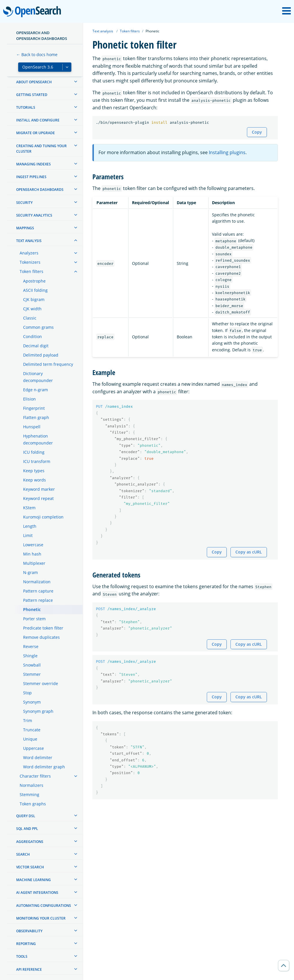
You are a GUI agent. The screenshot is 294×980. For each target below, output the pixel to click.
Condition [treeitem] (32, 336)
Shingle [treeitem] (30, 656)
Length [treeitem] (30, 526)
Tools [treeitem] (22, 956)
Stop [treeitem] (27, 693)
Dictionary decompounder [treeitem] (38, 377)
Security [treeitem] (24, 203)
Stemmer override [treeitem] (41, 683)
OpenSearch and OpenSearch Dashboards (42, 36)
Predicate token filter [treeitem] (43, 628)
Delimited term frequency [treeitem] (48, 364)
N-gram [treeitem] (30, 572)
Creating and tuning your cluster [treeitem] (41, 149)
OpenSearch (34, 12)
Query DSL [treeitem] (26, 816)
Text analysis (103, 31)
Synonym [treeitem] (32, 702)
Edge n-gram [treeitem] (36, 390)
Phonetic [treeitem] (32, 609)
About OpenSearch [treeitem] (34, 82)
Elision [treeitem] (29, 399)
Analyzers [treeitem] (29, 253)
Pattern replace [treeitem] (38, 600)
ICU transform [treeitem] (37, 461)
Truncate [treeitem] (32, 730)
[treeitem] (76, 82)
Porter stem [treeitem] (34, 619)
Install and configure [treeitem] (38, 120)
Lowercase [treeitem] (33, 545)
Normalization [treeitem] (37, 582)
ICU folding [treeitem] (34, 452)
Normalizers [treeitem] (31, 785)
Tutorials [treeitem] (26, 107)
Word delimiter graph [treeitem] (44, 767)
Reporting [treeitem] (26, 944)
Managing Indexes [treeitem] (34, 164)
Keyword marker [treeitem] (39, 489)
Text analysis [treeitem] (29, 241)
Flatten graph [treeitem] (36, 417)
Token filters (130, 31)
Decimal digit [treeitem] (36, 346)
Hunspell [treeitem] (32, 427)
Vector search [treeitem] (30, 867)
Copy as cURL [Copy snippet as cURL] (249, 552)
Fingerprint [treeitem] (34, 408)
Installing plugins (227, 152)
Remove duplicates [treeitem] (41, 637)
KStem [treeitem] (29, 508)
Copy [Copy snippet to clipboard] (257, 132)
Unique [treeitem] (30, 739)
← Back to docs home (37, 55)
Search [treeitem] (23, 854)
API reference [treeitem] (29, 969)
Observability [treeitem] (29, 931)
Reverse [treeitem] (31, 646)
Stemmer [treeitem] (32, 674)
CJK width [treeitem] (32, 309)
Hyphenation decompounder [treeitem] (38, 439)
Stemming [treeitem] (29, 794)
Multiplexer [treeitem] (34, 563)
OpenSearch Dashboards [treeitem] (40, 190)
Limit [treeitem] (28, 535)
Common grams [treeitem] (38, 327)
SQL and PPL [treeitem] (27, 829)
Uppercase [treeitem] (34, 748)
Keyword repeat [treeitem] (38, 498)
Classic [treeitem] (30, 318)
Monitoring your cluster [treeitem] (41, 918)
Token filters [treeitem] (31, 271)
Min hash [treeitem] (32, 554)
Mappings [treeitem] (25, 228)
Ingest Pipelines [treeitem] (31, 177)
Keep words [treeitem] (35, 480)
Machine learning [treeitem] (34, 880)
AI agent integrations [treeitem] (37, 893)
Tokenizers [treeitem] (30, 262)
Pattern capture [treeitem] (38, 591)
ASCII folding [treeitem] (35, 290)
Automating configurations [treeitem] (44, 906)
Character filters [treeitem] (35, 776)
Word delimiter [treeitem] (38, 757)
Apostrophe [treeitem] (34, 281)
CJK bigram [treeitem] (34, 299)
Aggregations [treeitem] (30, 842)
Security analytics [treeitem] (34, 215)
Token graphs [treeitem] (33, 804)
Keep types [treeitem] (34, 471)
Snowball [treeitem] (32, 665)
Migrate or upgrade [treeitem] (36, 133)
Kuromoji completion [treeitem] (43, 517)
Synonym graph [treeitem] (38, 711)
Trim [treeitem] (28, 720)
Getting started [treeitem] (32, 95)
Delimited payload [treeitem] (41, 355)
